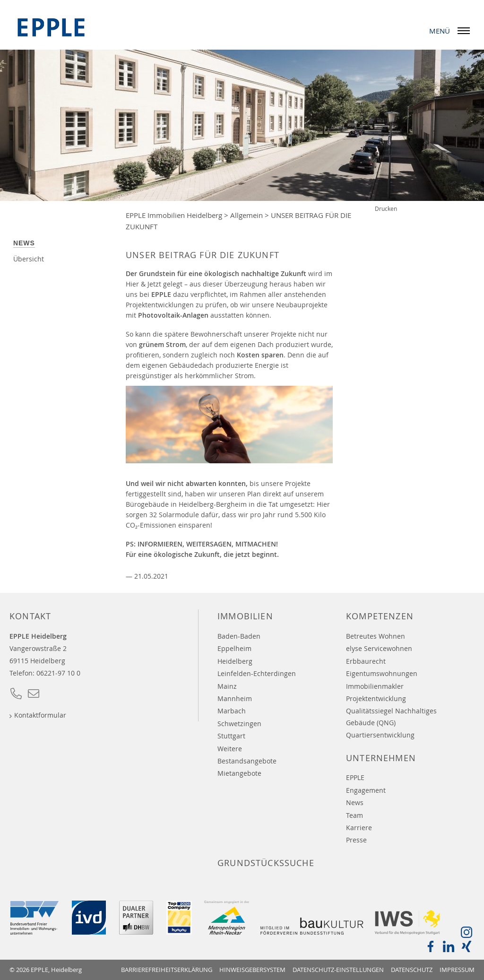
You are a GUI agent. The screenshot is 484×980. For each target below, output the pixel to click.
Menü (452, 31)
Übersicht (29, 259)
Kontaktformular (40, 715)
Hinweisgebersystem (252, 970)
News (24, 243)
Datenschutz (412, 970)
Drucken (386, 208)
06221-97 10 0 (58, 673)
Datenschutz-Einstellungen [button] (338, 970)
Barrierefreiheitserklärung (167, 970)
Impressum (457, 970)
